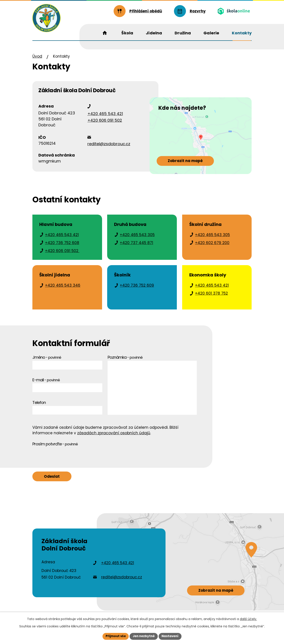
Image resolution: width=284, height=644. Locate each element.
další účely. (248, 619)
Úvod (37, 59)
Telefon (39, 405)
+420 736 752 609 (137, 288)
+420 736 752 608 (62, 246)
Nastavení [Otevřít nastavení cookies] (171, 636)
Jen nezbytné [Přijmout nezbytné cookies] (144, 636)
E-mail (46, 383)
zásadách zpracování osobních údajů (114, 436)
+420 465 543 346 (63, 288)
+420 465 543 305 (137, 238)
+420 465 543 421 (105, 117)
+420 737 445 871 (136, 246)
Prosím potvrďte (55, 447)
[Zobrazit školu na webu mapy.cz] (197, 146)
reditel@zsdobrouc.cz (109, 147)
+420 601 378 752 (211, 296)
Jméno (47, 360)
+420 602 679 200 (212, 246)
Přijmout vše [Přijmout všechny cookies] (114, 636)
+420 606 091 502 (105, 123)
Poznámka (125, 360)
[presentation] (66, 459)
